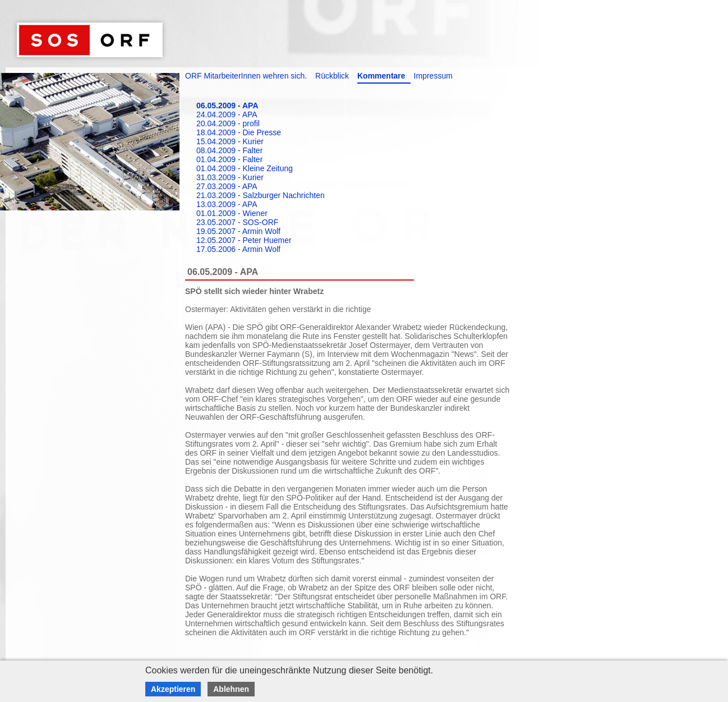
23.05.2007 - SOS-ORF (237, 222)
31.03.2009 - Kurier (230, 177)
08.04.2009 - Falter (229, 150)
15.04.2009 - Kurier (230, 141)
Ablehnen (231, 689)
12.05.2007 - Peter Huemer (244, 240)
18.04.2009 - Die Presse (239, 132)
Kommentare (381, 76)
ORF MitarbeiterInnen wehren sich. (246, 76)
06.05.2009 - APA (227, 105)
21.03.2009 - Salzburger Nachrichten (261, 195)
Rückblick (332, 76)
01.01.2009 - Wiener (232, 213)
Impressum (433, 76)
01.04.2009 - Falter (229, 159)
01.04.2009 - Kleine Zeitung (245, 168)
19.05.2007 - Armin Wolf (238, 231)
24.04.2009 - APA (227, 114)
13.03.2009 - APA (227, 204)
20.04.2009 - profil (228, 123)
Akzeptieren (173, 689)
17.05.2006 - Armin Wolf (238, 249)
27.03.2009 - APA (227, 186)
